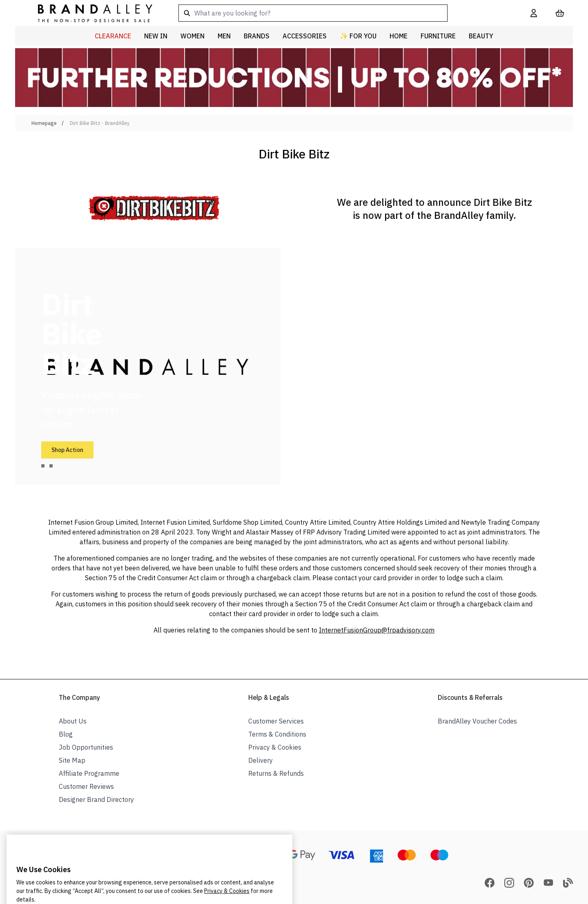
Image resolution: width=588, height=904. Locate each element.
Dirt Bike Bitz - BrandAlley (100, 123)
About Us (73, 721)
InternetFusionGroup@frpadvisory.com (377, 630)
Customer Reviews (86, 786)
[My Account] (534, 13)
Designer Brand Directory (96, 799)
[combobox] (341, 13)
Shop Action (67, 450)
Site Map (72, 760)
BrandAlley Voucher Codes (477, 721)
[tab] (43, 466)
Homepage (44, 123)
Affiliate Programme (89, 773)
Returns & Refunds (276, 773)
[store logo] (89, 13)
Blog (66, 734)
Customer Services (276, 721)
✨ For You (358, 36)
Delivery (261, 760)
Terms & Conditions (277, 734)
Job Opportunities (86, 747)
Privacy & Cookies (275, 747)
